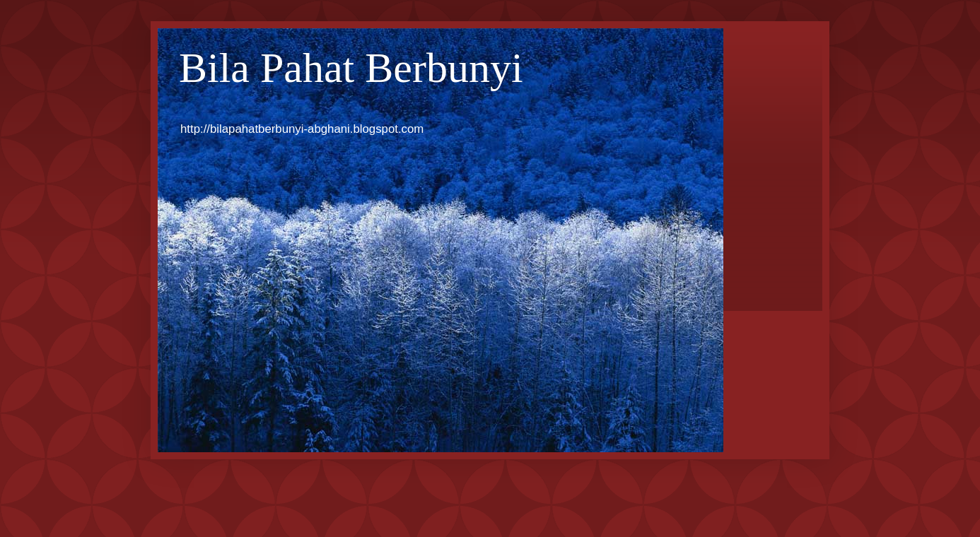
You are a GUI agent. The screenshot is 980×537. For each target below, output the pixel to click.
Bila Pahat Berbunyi (351, 68)
